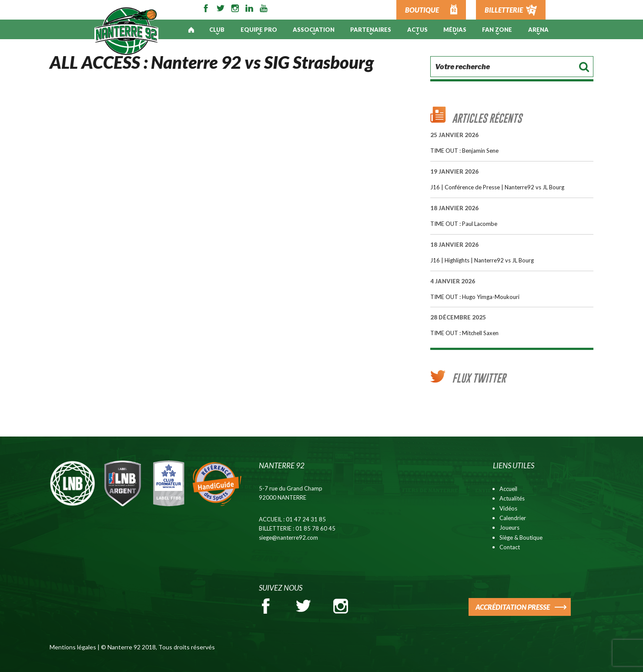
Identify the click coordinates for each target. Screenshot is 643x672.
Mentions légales (73, 647)
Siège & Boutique (521, 538)
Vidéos (508, 508)
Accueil (508, 489)
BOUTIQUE (422, 10)
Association (314, 30)
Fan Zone (497, 30)
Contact (510, 547)
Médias (455, 30)
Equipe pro (259, 30)
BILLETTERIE (504, 10)
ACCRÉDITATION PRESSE (513, 607)
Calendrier (513, 518)
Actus (417, 30)
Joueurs (509, 528)
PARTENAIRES (371, 30)
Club (217, 30)
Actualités (512, 498)
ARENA (538, 30)
